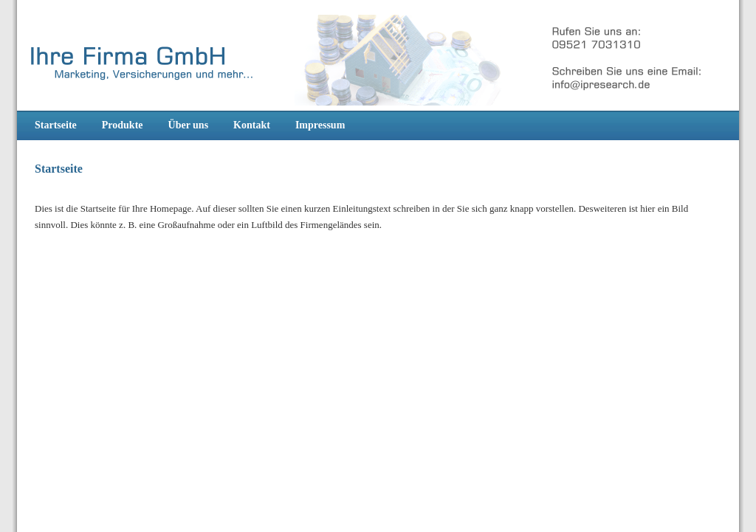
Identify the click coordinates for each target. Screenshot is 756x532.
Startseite (56, 125)
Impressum (320, 125)
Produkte (123, 125)
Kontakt (252, 125)
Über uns (189, 125)
